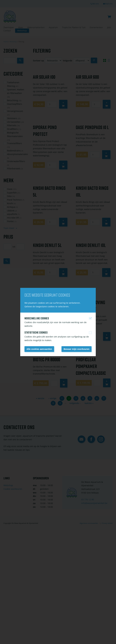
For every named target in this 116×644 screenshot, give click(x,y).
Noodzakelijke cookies (37, 318)
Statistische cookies (36, 332)
